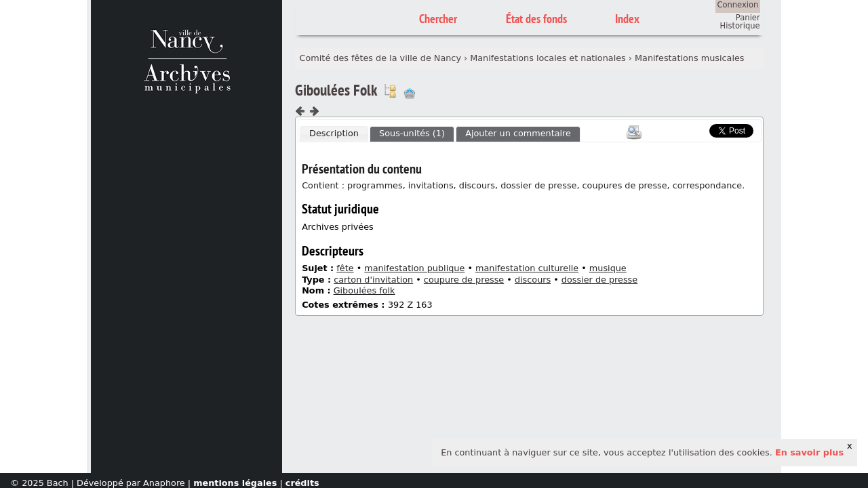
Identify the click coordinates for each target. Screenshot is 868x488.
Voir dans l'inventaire (390, 91)
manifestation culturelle (527, 268)
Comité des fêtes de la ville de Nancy (380, 58)
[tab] (334, 134)
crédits (302, 483)
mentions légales (235, 483)
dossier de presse (599, 280)
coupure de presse (464, 280)
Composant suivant (314, 111)
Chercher (438, 19)
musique (608, 268)
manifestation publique (414, 268)
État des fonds (536, 19)
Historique (740, 26)
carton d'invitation (373, 280)
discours (533, 280)
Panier (748, 18)
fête (345, 268)
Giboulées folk (364, 290)
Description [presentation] (334, 133)
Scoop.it (689, 129)
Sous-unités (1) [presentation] (412, 133)
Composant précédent (300, 111)
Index (627, 19)
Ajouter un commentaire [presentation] (518, 133)
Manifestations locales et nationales (548, 58)
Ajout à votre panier (410, 94)
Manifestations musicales (689, 58)
